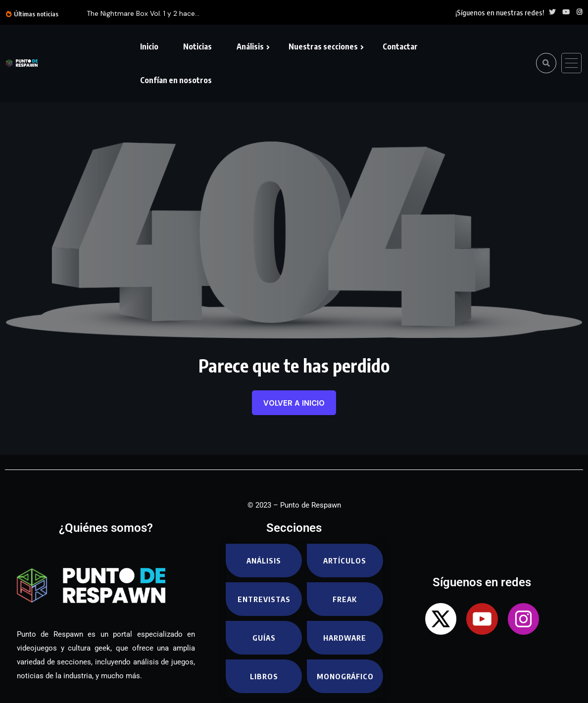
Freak (345, 599)
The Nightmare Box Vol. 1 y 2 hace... (143, 13)
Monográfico (345, 676)
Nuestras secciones (323, 47)
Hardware (345, 638)
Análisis (250, 47)
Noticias (197, 47)
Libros (264, 676)
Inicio (149, 47)
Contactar (400, 47)
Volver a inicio (294, 403)
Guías (264, 638)
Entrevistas (264, 599)
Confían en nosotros (176, 80)
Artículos (345, 561)
